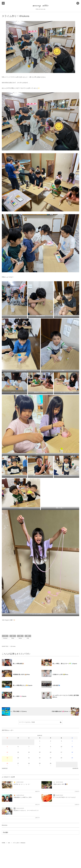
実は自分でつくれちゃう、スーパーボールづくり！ (26, 810)
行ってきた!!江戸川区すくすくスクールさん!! (64, 797)
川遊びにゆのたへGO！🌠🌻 (60, 784)
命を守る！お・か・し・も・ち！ (22, 784)
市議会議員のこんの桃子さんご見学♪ (23, 797)
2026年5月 (75, 768)
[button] (78, 3)
